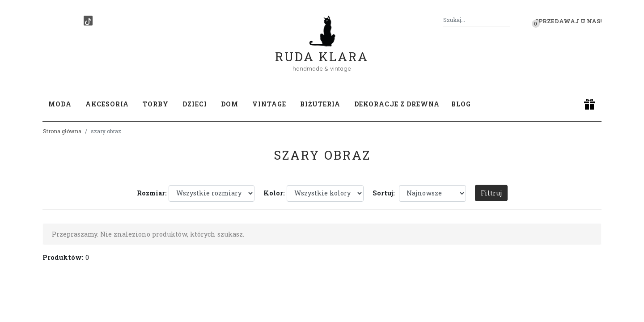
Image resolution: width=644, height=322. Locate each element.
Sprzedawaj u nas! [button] (568, 21)
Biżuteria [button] (320, 104)
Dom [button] (230, 104)
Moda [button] (60, 104)
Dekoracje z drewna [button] (397, 104)
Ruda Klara (322, 49)
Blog (461, 104)
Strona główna (62, 131)
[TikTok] (88, 21)
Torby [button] (156, 104)
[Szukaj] (507, 20)
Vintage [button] (269, 104)
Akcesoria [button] (107, 104)
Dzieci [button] (195, 104)
